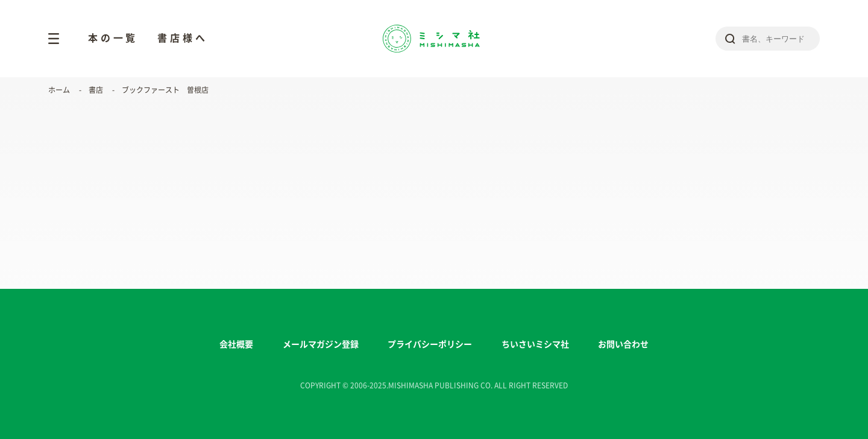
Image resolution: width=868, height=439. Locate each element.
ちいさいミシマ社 (535, 344)
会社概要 (236, 344)
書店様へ (182, 38)
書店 (96, 90)
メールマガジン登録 (321, 344)
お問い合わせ (623, 344)
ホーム (59, 90)
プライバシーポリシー (430, 344)
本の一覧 (113, 38)
